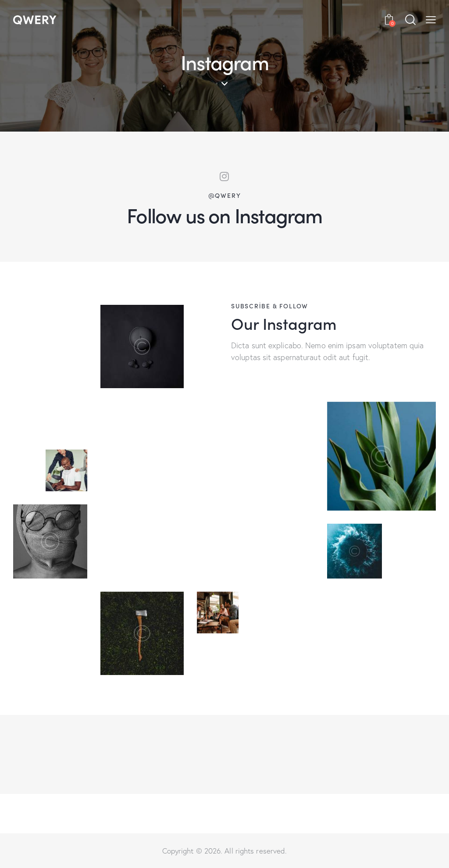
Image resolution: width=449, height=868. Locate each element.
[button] (431, 19)
